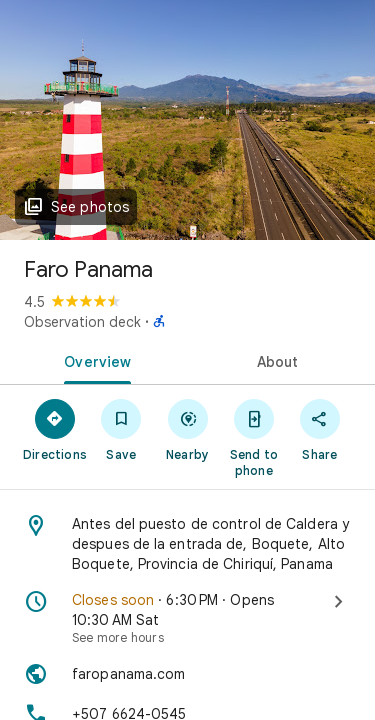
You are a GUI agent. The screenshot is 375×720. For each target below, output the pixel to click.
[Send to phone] (254, 437)
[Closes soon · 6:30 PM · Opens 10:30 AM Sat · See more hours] (187, 618)
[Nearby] (187, 429)
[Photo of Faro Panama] (187, 120)
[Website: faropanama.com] (187, 674)
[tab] (94, 360)
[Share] (320, 429)
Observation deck (82, 322)
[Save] (121, 429)
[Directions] (55, 429)
